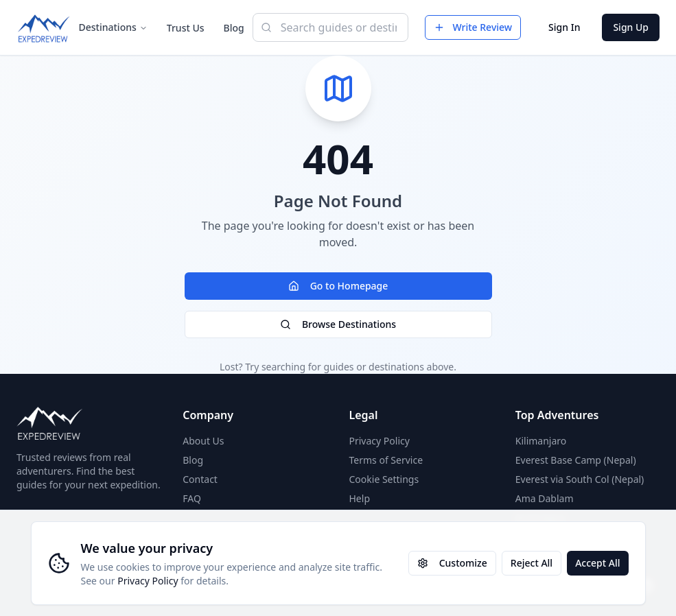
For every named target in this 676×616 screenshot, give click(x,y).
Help (360, 498)
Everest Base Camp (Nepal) (576, 460)
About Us (203, 441)
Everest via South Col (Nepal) (580, 479)
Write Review (473, 27)
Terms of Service (386, 460)
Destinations (113, 27)
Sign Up (631, 27)
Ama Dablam (545, 498)
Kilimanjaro (541, 441)
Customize (452, 563)
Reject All (532, 563)
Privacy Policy (148, 581)
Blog (234, 28)
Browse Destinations (338, 324)
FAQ (192, 498)
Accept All (597, 563)
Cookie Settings (384, 479)
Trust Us (186, 28)
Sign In (564, 27)
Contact (200, 479)
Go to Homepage (338, 286)
